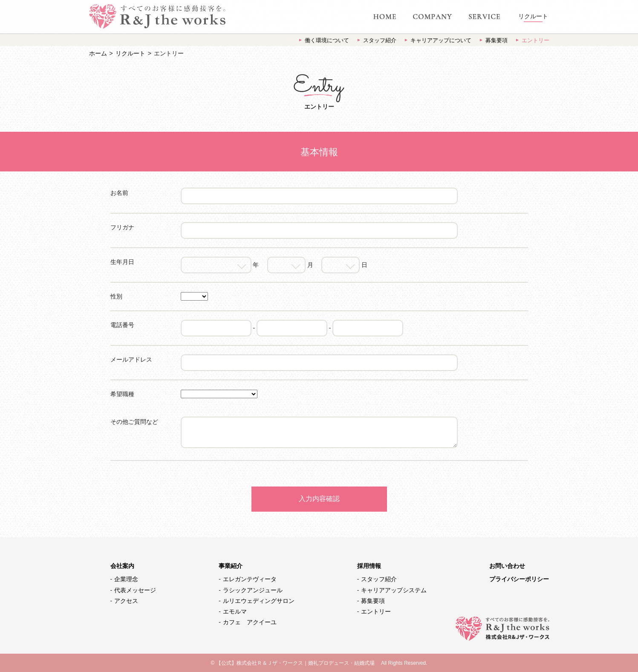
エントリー (536, 40)
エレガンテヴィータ (250, 579)
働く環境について (327, 40)
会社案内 (122, 566)
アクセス (126, 601)
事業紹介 (231, 566)
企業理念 (126, 579)
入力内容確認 (319, 499)
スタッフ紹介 (380, 40)
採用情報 (369, 566)
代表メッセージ (135, 590)
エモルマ (235, 611)
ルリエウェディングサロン (259, 601)
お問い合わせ (507, 566)
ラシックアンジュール (253, 590)
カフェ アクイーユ (250, 622)
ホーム (98, 53)
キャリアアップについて (441, 40)
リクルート (130, 53)
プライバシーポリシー (519, 579)
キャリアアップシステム (394, 590)
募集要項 (497, 40)
